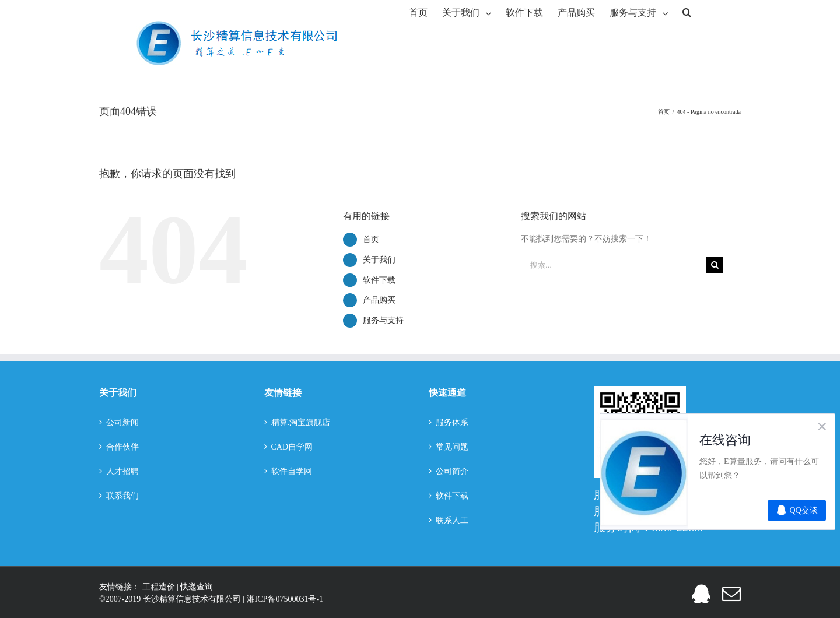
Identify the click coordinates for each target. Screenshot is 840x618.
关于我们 (379, 260)
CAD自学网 (292, 447)
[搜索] (687, 12)
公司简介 (452, 471)
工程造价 (160, 587)
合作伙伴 (123, 447)
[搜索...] (614, 265)
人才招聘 (123, 471)
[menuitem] (418, 12)
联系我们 (123, 496)
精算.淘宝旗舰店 (301, 422)
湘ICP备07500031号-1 (285, 599)
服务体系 (452, 422)
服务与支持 (383, 320)
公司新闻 (123, 422)
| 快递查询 (195, 587)
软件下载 (379, 280)
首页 (371, 239)
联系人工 (452, 520)
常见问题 (452, 447)
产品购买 (379, 300)
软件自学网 (292, 471)
